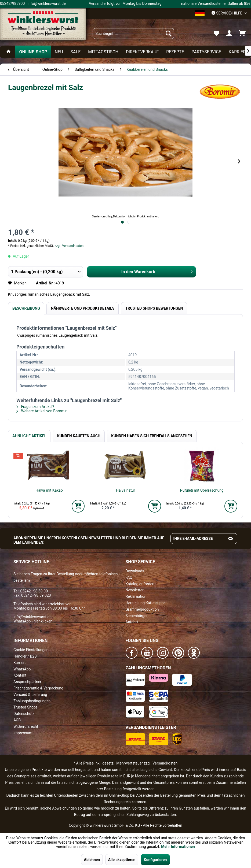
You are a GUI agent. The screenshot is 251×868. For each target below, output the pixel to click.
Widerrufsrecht (26, 726)
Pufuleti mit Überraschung (202, 490)
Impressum (23, 733)
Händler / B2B (25, 656)
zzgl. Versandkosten (69, 246)
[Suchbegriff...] (133, 34)
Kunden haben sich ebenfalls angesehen (152, 436)
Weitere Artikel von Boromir (41, 411)
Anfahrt (132, 622)
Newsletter (135, 590)
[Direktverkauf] (142, 52)
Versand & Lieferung (30, 695)
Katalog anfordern (141, 584)
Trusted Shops (26, 707)
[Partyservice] (206, 52)
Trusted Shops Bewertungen (154, 308)
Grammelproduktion (142, 609)
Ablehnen (92, 860)
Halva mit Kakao (49, 490)
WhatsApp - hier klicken (33, 621)
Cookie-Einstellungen (31, 650)
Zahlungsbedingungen (32, 701)
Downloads (135, 571)
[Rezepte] (175, 52)
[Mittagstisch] (103, 52)
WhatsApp (22, 669)
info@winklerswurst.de (32, 617)
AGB (17, 720)
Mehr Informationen (178, 847)
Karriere (20, 663)
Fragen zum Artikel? (35, 407)
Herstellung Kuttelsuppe (146, 603)
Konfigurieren (155, 860)
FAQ (129, 577)
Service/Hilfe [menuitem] (227, 13)
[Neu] (59, 52)
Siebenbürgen (137, 616)
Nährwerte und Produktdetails (83, 308)
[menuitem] (133, 34)
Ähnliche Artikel (29, 436)
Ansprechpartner (27, 682)
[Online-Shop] (33, 52)
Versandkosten (165, 763)
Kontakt (20, 675)
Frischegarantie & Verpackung (38, 688)
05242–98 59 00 (34, 591)
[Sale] (76, 52)
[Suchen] (169, 34)
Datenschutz (24, 714)
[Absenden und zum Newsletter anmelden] (231, 539)
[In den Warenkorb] (78, 506)
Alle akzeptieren (122, 860)
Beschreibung (26, 308)
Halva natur (125, 490)
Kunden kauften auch (79, 436)
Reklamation (136, 596)
